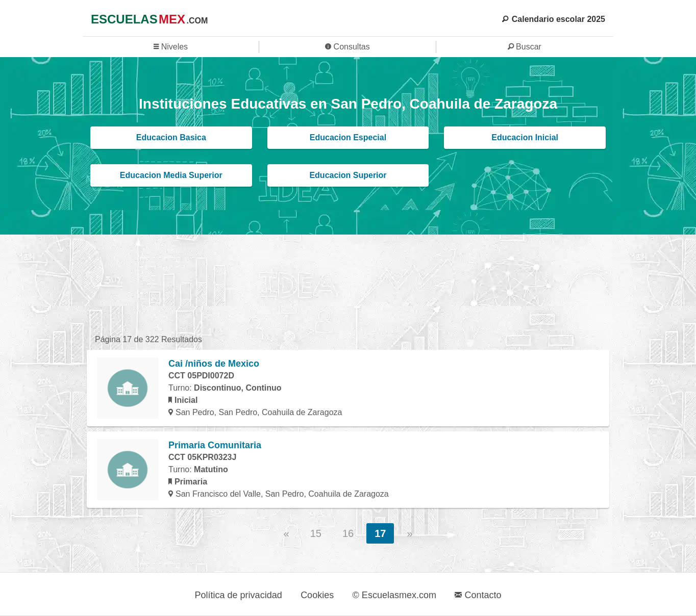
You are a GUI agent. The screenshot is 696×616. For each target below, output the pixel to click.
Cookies (317, 595)
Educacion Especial (348, 137)
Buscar (525, 47)
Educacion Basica (171, 137)
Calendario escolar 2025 (554, 19)
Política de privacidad (239, 595)
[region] (348, 283)
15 (316, 533)
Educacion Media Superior (171, 175)
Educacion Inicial (525, 137)
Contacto (478, 595)
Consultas (347, 47)
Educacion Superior (348, 175)
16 (348, 533)
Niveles (171, 47)
